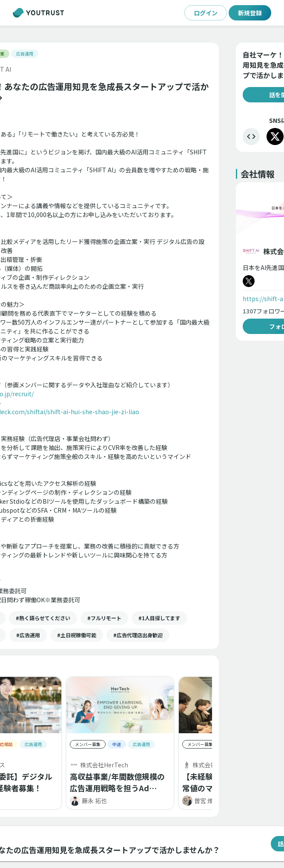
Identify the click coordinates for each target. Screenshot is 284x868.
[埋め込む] (251, 136)
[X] (275, 136)
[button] (43, 618)
